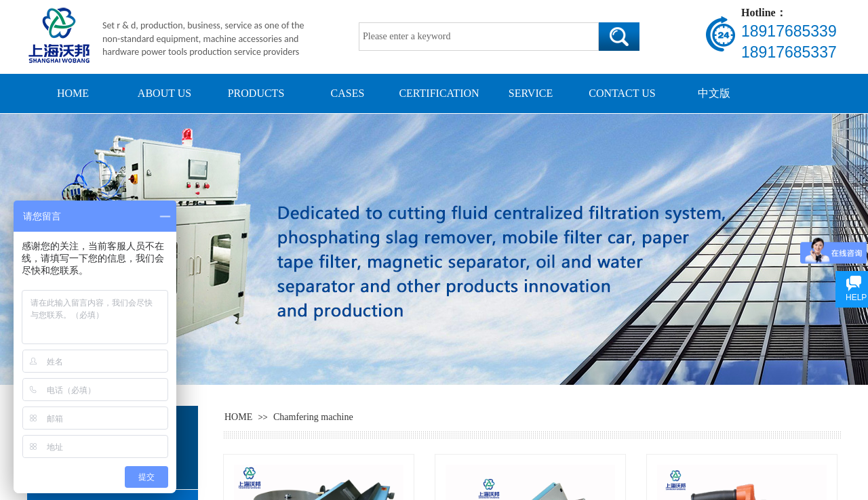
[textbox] (479, 37)
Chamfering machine (313, 417)
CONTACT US (622, 93)
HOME (73, 93)
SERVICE (531, 93)
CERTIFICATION (439, 93)
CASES (348, 93)
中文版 (714, 93)
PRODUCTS (256, 93)
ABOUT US (164, 93)
